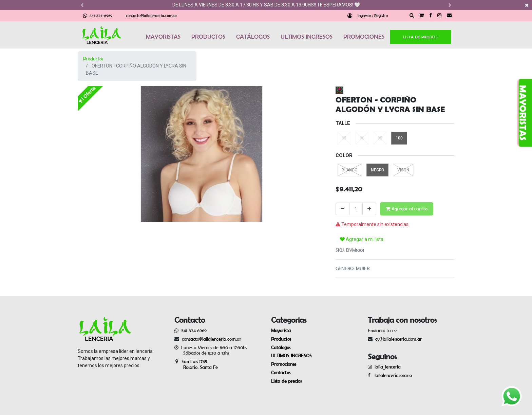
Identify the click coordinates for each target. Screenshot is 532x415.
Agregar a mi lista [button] (362, 239)
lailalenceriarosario (392, 375)
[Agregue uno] (369, 209)
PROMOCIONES (364, 37)
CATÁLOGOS (253, 37)
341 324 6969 (194, 331)
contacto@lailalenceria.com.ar (151, 15)
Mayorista (281, 331)
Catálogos (281, 347)
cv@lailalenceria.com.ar (398, 339)
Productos (93, 59)
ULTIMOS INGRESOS (307, 37)
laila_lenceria (388, 367)
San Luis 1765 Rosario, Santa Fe (196, 364)
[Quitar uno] (343, 209)
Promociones (284, 364)
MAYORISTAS (163, 37)
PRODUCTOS (208, 37)
